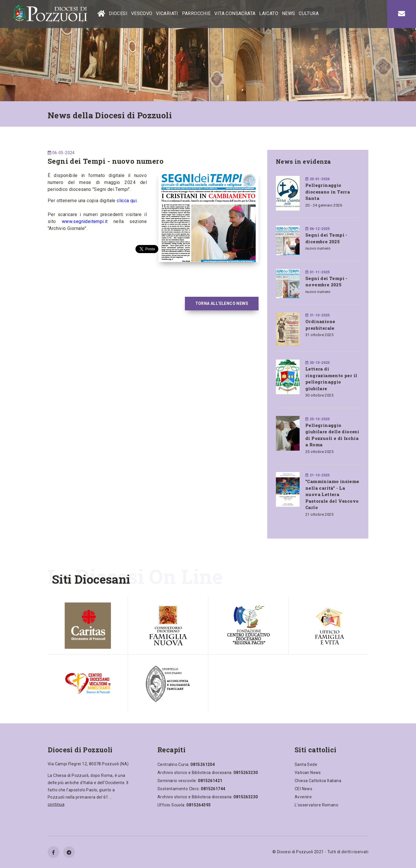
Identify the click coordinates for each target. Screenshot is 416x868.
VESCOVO (142, 13)
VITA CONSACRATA (235, 13)
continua (56, 804)
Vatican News (308, 773)
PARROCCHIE (196, 13)
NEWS (289, 13)
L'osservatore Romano (316, 805)
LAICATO (269, 13)
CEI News (303, 789)
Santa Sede (306, 764)
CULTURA (309, 13)
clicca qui (127, 201)
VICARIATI (167, 13)
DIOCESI (118, 13)
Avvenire (303, 797)
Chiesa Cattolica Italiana (318, 781)
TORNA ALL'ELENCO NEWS (222, 303)
